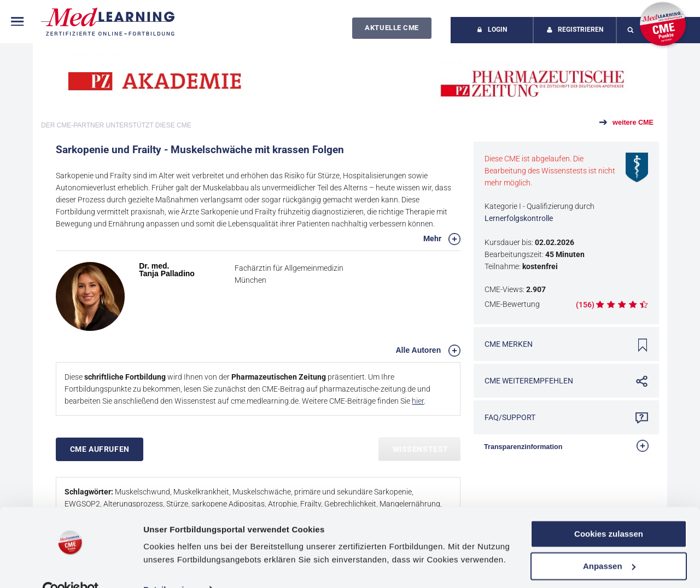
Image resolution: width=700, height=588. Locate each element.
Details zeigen (171, 566)
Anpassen (609, 542)
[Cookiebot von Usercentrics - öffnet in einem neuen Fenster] (71, 567)
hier (418, 401)
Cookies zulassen (609, 511)
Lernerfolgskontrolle (519, 218)
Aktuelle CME (392, 28)
